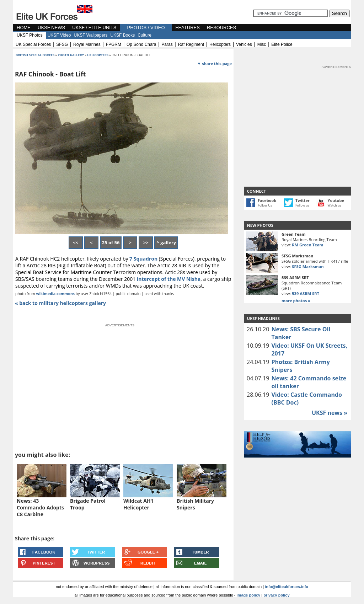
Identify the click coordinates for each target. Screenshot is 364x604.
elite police (282, 44)
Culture (144, 35)
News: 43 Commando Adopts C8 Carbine (40, 507)
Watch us (335, 205)
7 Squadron (143, 259)
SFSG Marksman (308, 266)
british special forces (35, 55)
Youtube (336, 200)
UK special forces (33, 44)
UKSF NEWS (51, 28)
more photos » (296, 301)
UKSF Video (59, 35)
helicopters (220, 44)
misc (262, 44)
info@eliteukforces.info (287, 587)
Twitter (303, 200)
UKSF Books (122, 35)
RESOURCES (221, 28)
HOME (24, 28)
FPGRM (114, 44)
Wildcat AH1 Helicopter (138, 504)
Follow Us (265, 205)
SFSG (62, 44)
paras (167, 44)
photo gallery (71, 55)
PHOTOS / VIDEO (146, 28)
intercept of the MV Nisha (169, 279)
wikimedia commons (55, 294)
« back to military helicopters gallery (60, 303)
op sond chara (141, 44)
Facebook (267, 200)
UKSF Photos (30, 35)
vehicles (244, 44)
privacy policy (276, 595)
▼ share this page (215, 63)
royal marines (87, 44)
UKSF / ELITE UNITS (94, 28)
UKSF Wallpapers (91, 35)
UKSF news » (330, 413)
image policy (249, 595)
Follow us (302, 205)
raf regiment (191, 44)
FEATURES (188, 28)
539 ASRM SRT (306, 293)
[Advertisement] (298, 114)
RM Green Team (307, 245)
